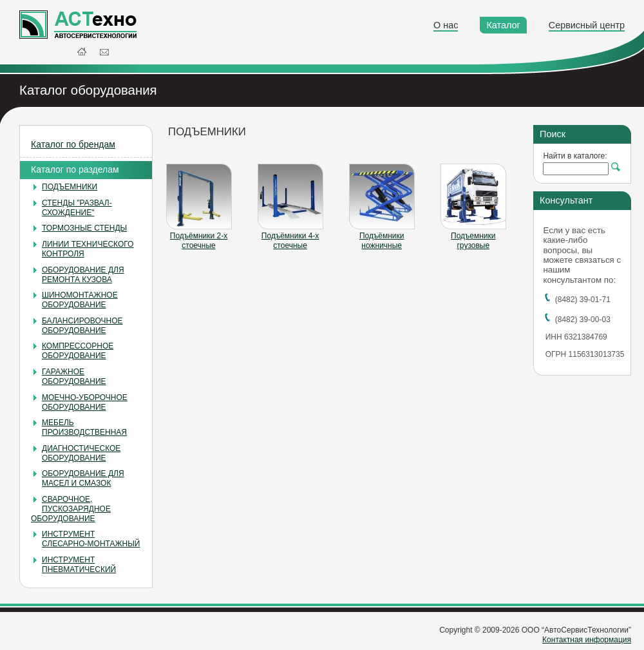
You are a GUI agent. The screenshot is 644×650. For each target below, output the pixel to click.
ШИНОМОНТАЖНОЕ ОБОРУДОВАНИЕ (80, 300)
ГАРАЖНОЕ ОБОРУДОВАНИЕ (74, 377)
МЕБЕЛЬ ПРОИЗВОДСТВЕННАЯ (84, 427)
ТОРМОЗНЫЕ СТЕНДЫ (84, 228)
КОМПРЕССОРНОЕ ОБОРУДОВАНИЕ (78, 351)
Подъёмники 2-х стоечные (199, 241)
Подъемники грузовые (473, 241)
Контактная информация (587, 640)
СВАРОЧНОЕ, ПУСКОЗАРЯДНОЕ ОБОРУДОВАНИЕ (71, 509)
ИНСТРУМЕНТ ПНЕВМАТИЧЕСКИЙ (79, 565)
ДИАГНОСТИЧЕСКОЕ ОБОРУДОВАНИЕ (81, 453)
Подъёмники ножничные (382, 241)
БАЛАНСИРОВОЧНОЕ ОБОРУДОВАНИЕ (82, 326)
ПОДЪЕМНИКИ (70, 187)
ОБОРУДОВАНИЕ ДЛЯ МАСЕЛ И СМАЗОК (83, 478)
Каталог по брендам (73, 144)
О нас (446, 25)
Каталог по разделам (75, 169)
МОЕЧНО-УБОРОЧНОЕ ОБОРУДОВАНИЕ (85, 402)
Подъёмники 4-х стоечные (290, 241)
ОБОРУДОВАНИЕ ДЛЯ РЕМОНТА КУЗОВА (83, 275)
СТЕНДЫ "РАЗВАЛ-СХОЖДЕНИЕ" (77, 208)
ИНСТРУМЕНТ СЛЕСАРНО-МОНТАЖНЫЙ (91, 539)
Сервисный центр (587, 25)
